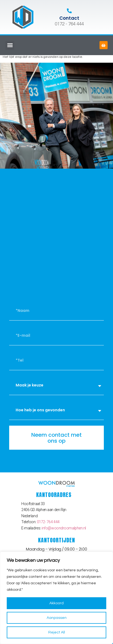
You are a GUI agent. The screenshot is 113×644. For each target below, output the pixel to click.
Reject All (57, 632)
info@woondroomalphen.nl (64, 528)
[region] (56, 598)
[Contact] (69, 11)
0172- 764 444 (48, 522)
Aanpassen (57, 618)
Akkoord (56, 603)
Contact (69, 18)
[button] (10, 45)
